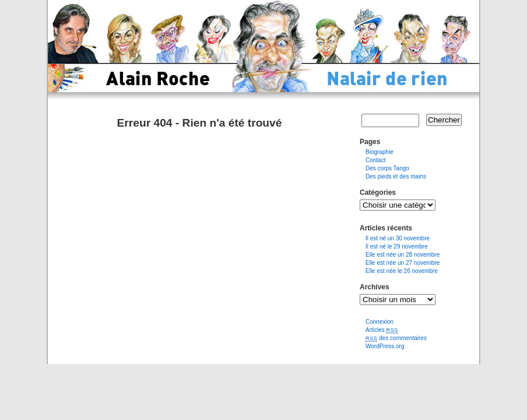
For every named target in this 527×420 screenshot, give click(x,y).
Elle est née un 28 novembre (403, 255)
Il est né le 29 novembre (397, 246)
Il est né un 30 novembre (398, 238)
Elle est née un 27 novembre (403, 263)
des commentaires (396, 338)
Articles (382, 330)
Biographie (380, 152)
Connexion (380, 322)
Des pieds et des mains (396, 176)
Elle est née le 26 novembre (402, 271)
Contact (375, 160)
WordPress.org (385, 346)
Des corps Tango (387, 168)
